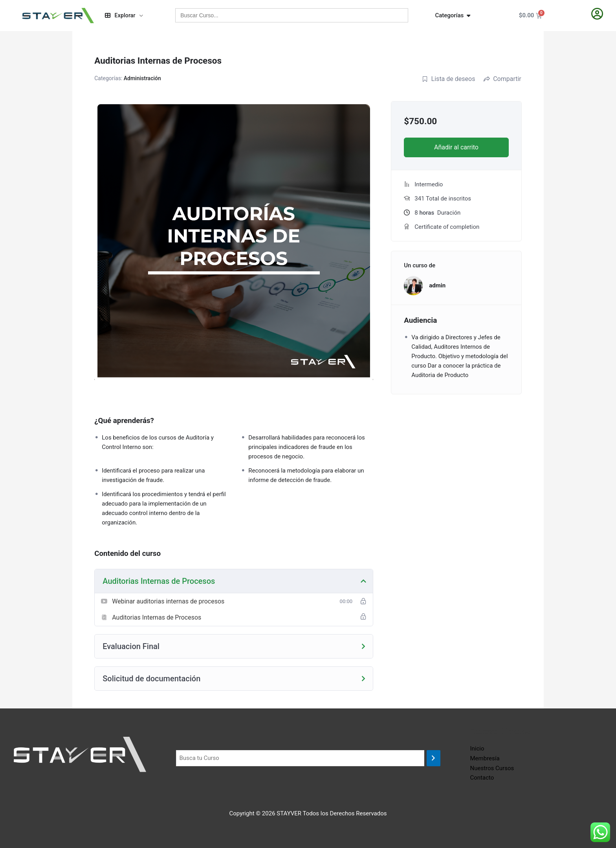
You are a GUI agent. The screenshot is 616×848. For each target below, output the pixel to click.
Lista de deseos (449, 79)
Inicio (477, 749)
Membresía (485, 758)
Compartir (502, 79)
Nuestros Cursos (492, 768)
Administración (142, 78)
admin (437, 285)
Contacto (482, 778)
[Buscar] (434, 758)
